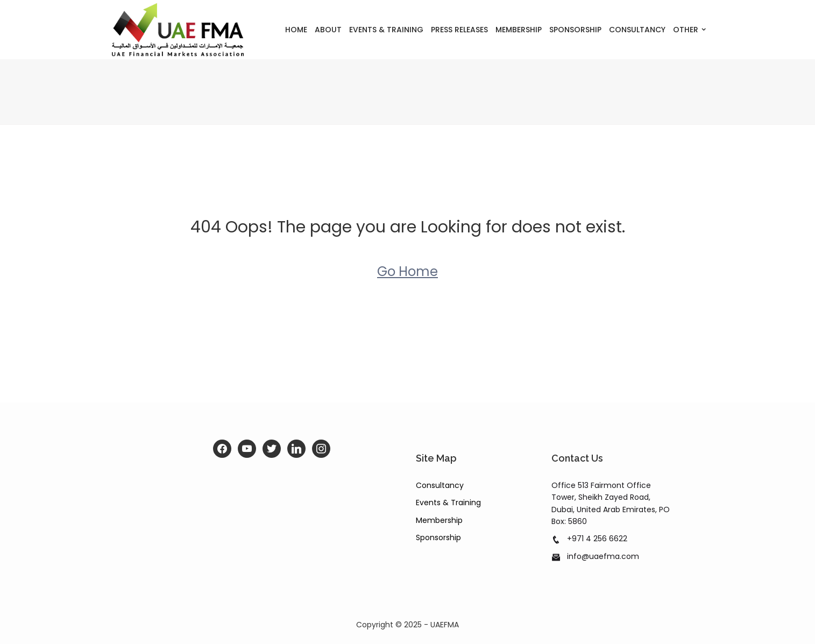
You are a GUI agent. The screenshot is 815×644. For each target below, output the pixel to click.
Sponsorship (575, 30)
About (328, 30)
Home (296, 30)
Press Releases (459, 30)
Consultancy (637, 30)
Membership (519, 30)
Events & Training (386, 30)
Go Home (407, 271)
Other (686, 30)
